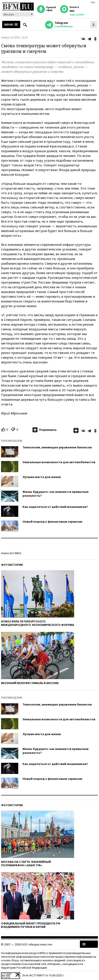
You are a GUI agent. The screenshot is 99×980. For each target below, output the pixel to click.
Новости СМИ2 (11, 553)
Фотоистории (12, 565)
